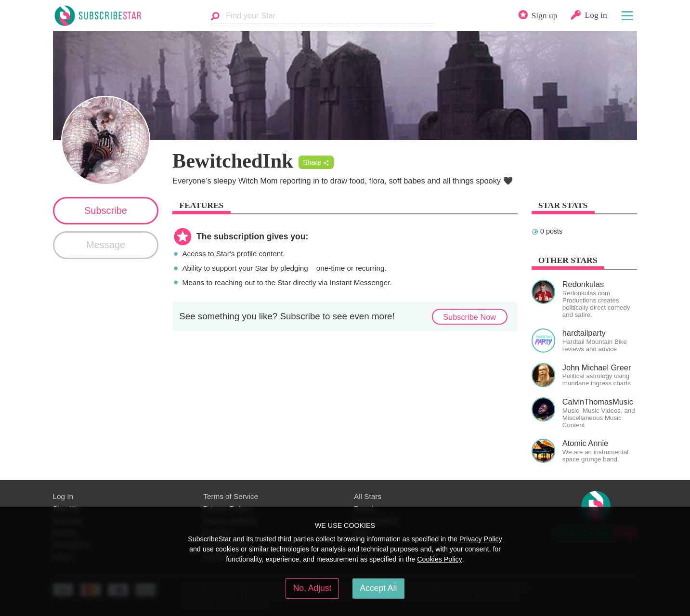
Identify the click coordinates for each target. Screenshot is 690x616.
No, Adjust (312, 588)
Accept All (379, 588)
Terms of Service (231, 496)
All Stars (368, 496)
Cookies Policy (440, 559)
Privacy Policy (481, 539)
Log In (63, 496)
